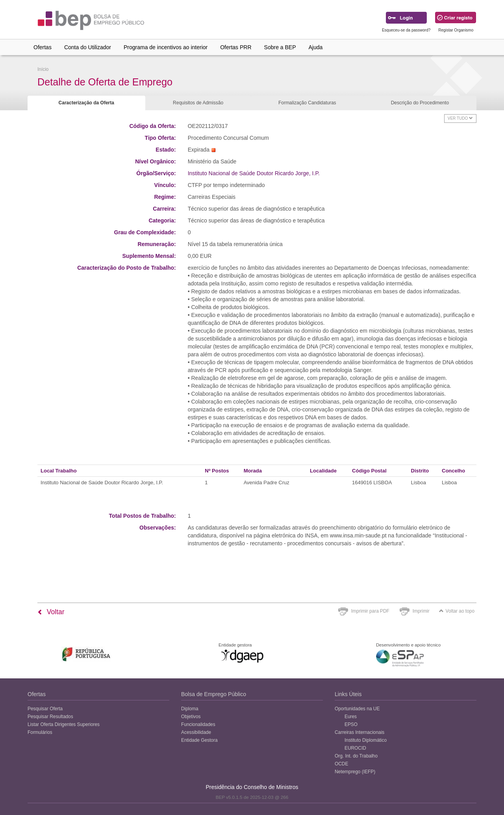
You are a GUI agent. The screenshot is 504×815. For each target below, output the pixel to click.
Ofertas (43, 47)
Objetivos (191, 717)
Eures (351, 717)
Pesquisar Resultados (50, 717)
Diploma (190, 709)
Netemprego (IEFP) (355, 772)
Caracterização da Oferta (86, 103)
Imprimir (421, 611)
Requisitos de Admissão (198, 103)
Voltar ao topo (457, 611)
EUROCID (355, 748)
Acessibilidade (196, 732)
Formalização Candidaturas (307, 103)
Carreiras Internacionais (359, 732)
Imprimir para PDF (370, 611)
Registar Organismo (456, 30)
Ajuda (316, 47)
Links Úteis (348, 694)
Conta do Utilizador (88, 47)
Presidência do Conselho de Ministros (252, 787)
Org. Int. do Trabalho (356, 756)
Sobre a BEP (280, 47)
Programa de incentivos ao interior (166, 47)
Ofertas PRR (236, 47)
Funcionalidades (198, 724)
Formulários (40, 732)
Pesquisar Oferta (45, 709)
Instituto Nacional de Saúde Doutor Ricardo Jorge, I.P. (254, 173)
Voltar (51, 612)
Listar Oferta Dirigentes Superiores (64, 724)
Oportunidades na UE (357, 709)
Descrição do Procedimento (420, 103)
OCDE (341, 764)
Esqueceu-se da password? (406, 30)
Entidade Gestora (199, 740)
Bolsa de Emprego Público (214, 694)
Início (43, 69)
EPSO (351, 724)
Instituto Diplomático (366, 740)
